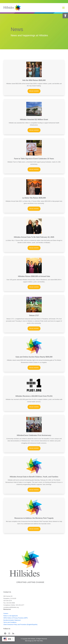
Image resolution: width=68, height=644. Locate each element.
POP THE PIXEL (38, 641)
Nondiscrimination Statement (12, 620)
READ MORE (34, 91)
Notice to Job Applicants (11, 616)
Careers (6, 613)
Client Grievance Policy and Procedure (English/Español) (20, 624)
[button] (65, 16)
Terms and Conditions (10, 622)
